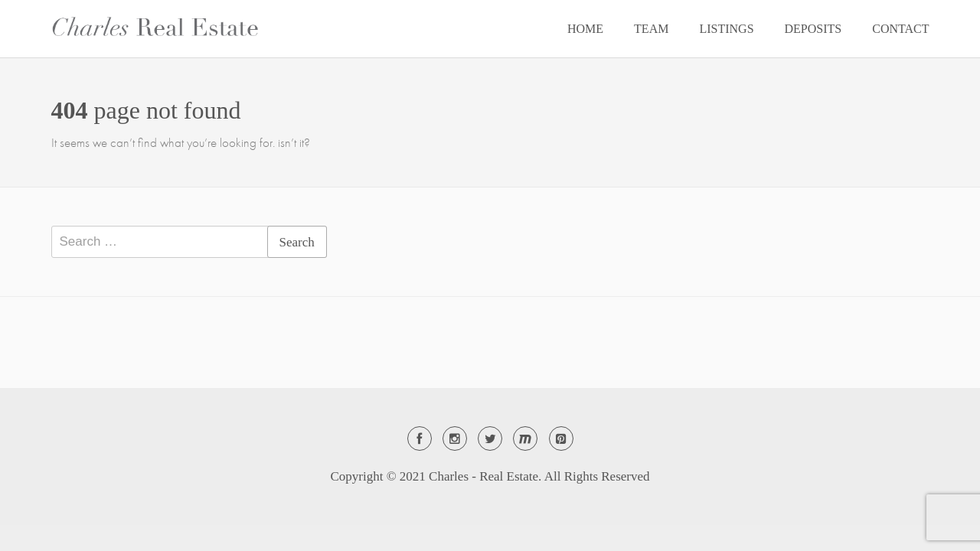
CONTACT (900, 29)
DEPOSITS (813, 29)
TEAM (651, 29)
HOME (585, 29)
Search (297, 242)
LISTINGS (726, 29)
